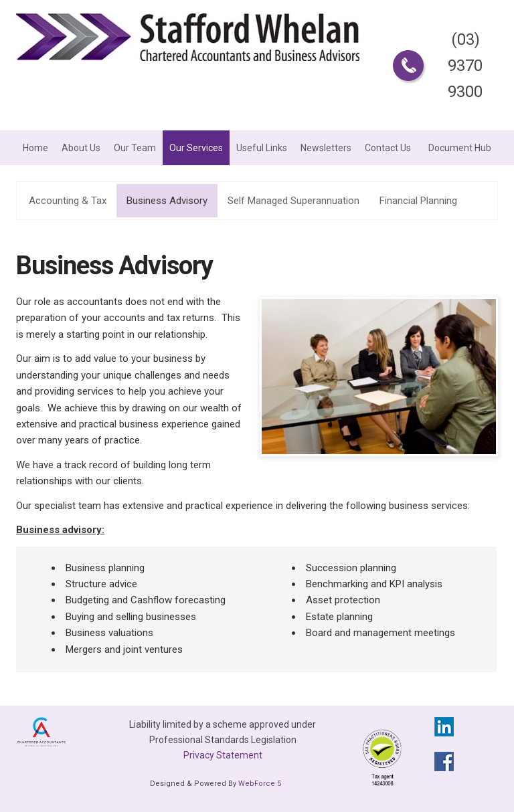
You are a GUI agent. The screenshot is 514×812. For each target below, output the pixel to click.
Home (35, 148)
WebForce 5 (260, 784)
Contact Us (388, 148)
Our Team (135, 148)
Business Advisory (167, 201)
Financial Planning (418, 201)
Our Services (196, 148)
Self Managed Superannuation (293, 201)
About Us (81, 148)
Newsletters (326, 148)
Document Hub (460, 148)
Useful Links (262, 148)
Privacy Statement (223, 755)
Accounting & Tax (68, 201)
